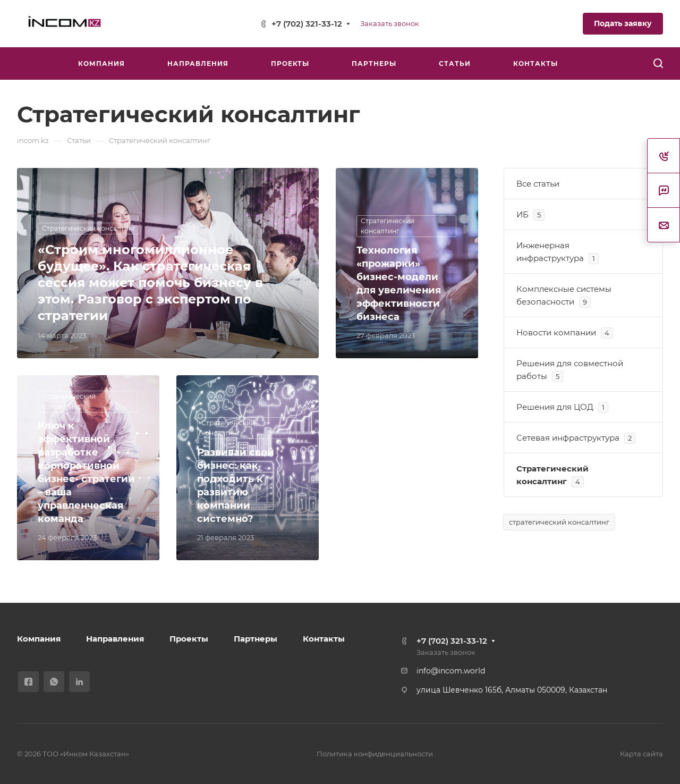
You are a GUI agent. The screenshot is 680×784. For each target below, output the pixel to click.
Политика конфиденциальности (375, 754)
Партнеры (256, 639)
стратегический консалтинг (559, 522)
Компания (39, 639)
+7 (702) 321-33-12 (307, 24)
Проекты (189, 639)
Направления (115, 639)
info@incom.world (451, 671)
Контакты (324, 639)
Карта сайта (641, 754)
